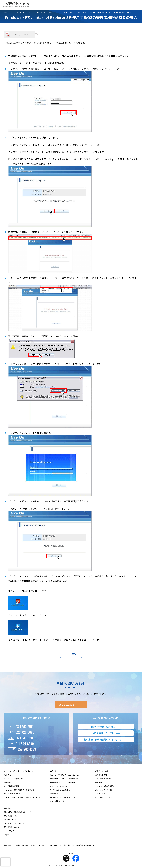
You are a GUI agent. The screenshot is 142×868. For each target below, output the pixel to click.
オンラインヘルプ (102, 794)
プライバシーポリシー (12, 816)
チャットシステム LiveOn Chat (61, 786)
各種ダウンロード (102, 782)
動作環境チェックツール (104, 797)
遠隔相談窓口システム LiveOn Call (62, 782)
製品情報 (53, 771)
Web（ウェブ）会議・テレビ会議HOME (19, 771)
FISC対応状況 (42, 845)
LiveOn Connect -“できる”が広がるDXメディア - (22, 797)
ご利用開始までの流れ (103, 779)
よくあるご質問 (101, 775)
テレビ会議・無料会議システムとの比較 (19, 790)
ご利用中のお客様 (102, 771)
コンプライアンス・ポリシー (15, 823)
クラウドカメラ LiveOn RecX (60, 790)
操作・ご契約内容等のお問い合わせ (81, 845)
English (7, 834)
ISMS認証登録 (31, 845)
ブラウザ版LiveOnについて (60, 801)
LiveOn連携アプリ (56, 794)
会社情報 (7, 808)
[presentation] (5, 862)
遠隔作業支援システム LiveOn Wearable (65, 779)
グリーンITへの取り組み (13, 794)
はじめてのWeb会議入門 (13, 779)
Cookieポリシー (10, 819)
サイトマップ (9, 831)
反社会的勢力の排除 (12, 827)
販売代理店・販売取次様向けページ (17, 812)
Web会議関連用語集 (12, 786)
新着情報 (7, 775)
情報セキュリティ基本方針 (14, 845)
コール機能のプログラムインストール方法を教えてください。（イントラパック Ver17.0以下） (43, 12)
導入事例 (7, 782)
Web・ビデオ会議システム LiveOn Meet (64, 775)
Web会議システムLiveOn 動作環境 (62, 797)
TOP (6, 12)
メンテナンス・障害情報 (104, 790)
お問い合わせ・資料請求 (58, 845)
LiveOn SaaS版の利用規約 (105, 786)
